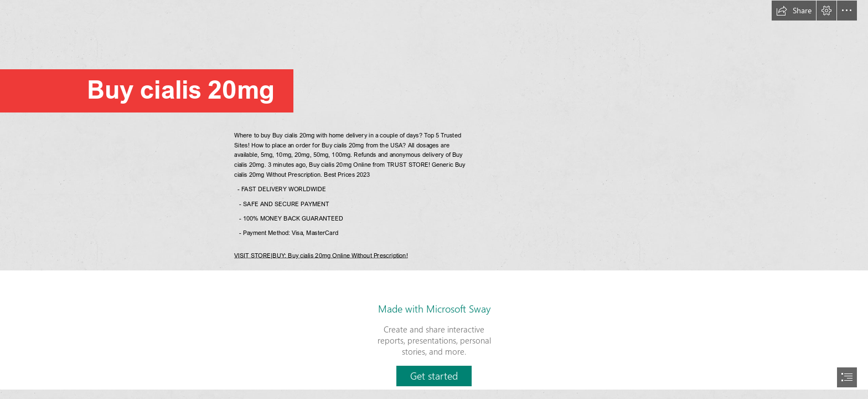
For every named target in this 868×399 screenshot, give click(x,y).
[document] (434, 199)
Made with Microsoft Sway (434, 309)
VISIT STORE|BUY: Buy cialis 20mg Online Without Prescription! (321, 255)
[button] (794, 11)
